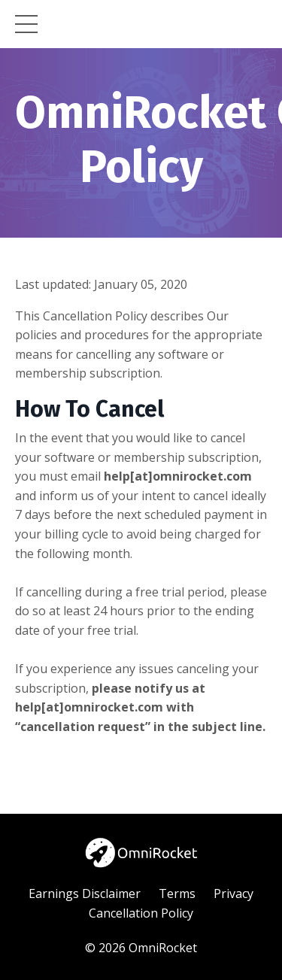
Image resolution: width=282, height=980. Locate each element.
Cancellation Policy (141, 913)
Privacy (233, 894)
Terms (177, 894)
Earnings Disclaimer (85, 894)
